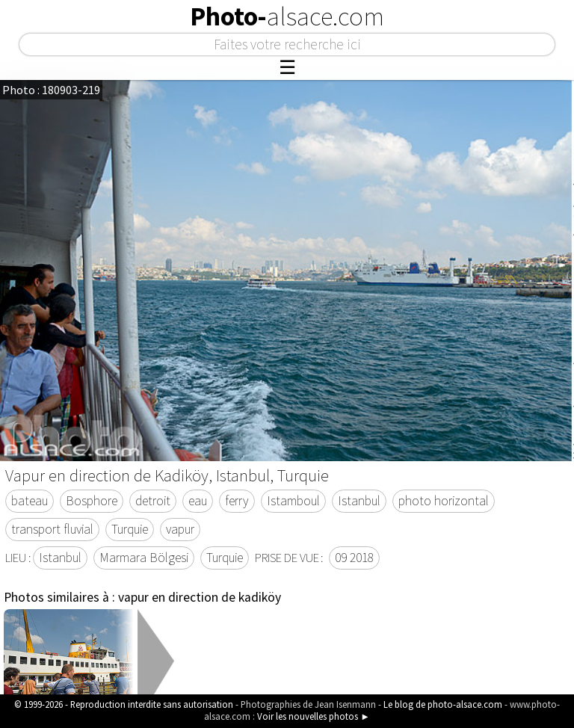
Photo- (287, 16)
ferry (237, 501)
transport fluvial (52, 529)
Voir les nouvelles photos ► (314, 716)
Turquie (130, 529)
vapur (180, 529)
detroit (153, 501)
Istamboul (293, 501)
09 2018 (354, 558)
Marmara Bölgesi (144, 558)
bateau (30, 501)
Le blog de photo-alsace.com (443, 704)
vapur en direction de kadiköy (200, 597)
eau (198, 501)
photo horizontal (444, 501)
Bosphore (92, 501)
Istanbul (359, 501)
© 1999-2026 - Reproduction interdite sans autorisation (124, 704)
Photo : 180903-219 (51, 90)
